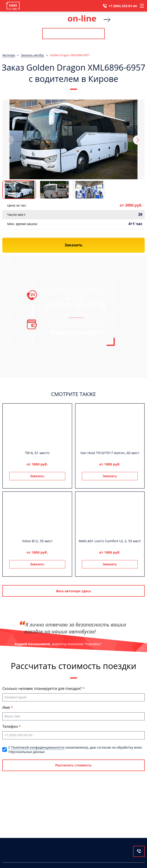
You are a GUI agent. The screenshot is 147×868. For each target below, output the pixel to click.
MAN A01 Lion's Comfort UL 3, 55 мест (110, 541)
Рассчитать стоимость (73, 34)
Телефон (11, 726)
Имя (7, 707)
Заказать (37, 476)
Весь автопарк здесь (73, 591)
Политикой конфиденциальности (38, 747)
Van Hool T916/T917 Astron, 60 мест (110, 453)
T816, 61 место (37, 453)
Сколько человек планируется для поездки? (42, 688)
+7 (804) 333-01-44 (123, 6)
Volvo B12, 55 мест (37, 541)
